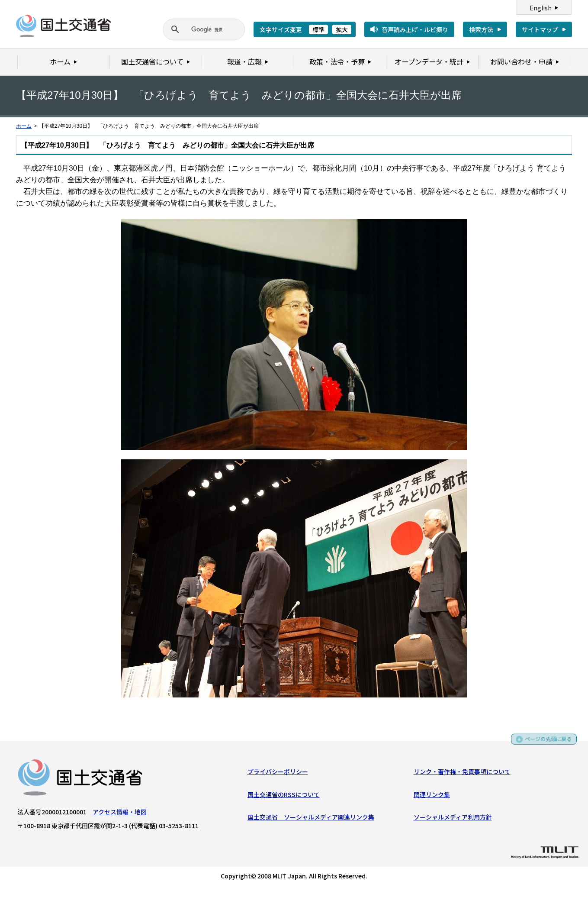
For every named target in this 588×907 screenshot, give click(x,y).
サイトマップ (540, 29)
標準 (318, 29)
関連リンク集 (432, 796)
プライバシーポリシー (278, 773)
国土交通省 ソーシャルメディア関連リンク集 (311, 819)
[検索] (193, 29)
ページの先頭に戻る (545, 742)
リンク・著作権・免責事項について (462, 773)
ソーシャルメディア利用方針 (453, 819)
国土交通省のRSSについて (284, 796)
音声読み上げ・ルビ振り (415, 29)
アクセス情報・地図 (120, 813)
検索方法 (481, 29)
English (541, 8)
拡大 (342, 29)
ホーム (24, 126)
